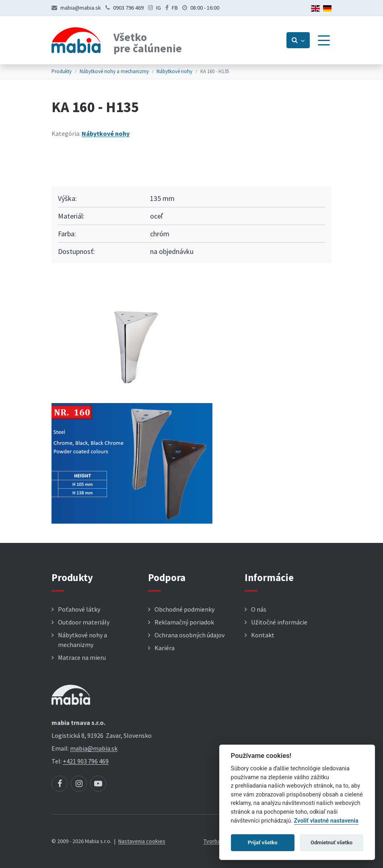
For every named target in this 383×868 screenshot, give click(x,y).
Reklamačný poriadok (184, 622)
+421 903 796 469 (86, 761)
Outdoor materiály (84, 622)
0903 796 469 (128, 8)
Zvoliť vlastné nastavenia (326, 821)
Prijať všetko (263, 842)
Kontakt (263, 635)
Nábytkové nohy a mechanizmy (114, 71)
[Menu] (324, 40)
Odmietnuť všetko (332, 842)
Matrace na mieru (82, 657)
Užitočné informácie (279, 622)
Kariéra (165, 648)
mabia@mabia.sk (81, 8)
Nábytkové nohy (174, 71)
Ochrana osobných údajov (189, 635)
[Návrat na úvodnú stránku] (76, 40)
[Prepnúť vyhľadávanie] (298, 40)
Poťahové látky (79, 609)
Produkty (62, 71)
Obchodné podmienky (184, 609)
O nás (259, 609)
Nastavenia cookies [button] (142, 841)
